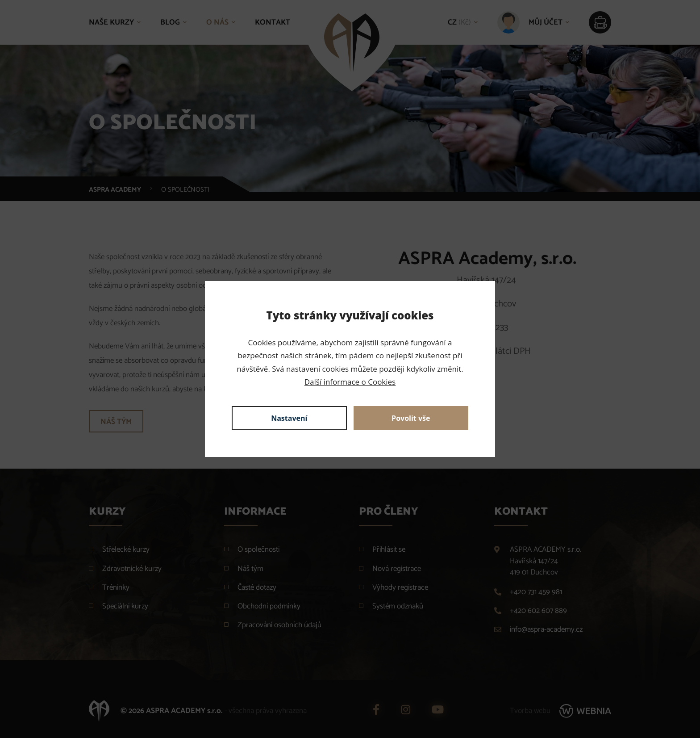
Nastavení (289, 418)
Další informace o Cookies (350, 382)
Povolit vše (411, 418)
